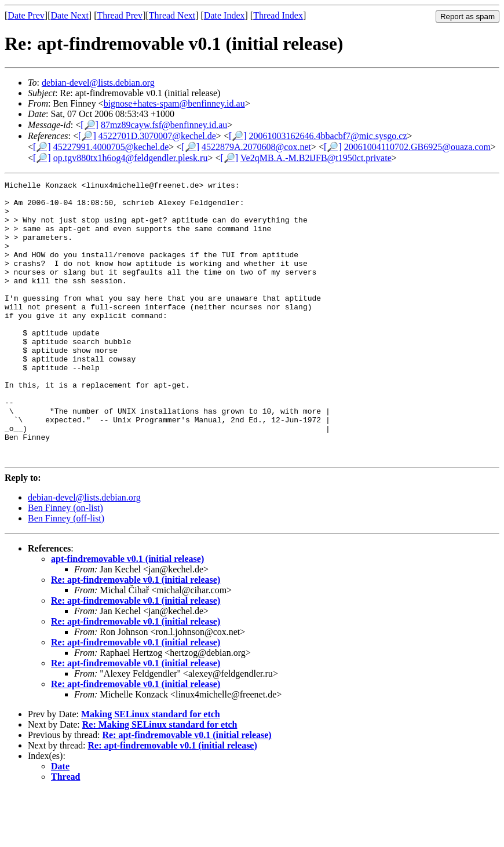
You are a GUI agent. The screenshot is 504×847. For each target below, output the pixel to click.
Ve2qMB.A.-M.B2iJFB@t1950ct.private (316, 158)
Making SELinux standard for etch (151, 770)
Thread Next (172, 15)
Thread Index (278, 15)
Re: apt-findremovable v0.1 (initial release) (136, 635)
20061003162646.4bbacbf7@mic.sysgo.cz (328, 136)
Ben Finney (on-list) (65, 563)
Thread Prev (120, 15)
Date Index (224, 15)
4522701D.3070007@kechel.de (157, 136)
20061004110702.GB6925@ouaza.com (417, 147)
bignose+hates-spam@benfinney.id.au (174, 103)
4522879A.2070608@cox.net (256, 147)
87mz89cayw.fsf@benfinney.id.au (164, 125)
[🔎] (90, 125)
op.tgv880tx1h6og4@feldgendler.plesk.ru (131, 158)
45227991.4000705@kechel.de (111, 147)
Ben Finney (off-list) (66, 574)
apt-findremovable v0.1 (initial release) (127, 614)
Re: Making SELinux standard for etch (160, 780)
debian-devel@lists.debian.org (98, 83)
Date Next (70, 15)
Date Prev (26, 15)
